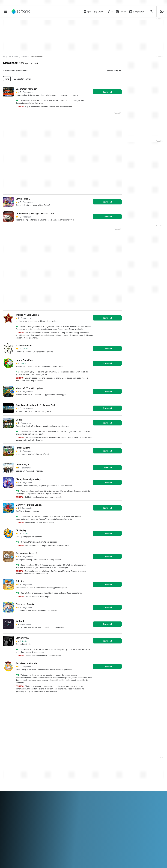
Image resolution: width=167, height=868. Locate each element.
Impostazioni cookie (94, 775)
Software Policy (51, 767)
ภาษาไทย (7, 796)
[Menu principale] (5, 12)
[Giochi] (16, 57)
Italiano (59, 792)
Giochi (99, 12)
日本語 (66, 792)
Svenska (115, 792)
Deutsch (12, 792)
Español (27, 792)
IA (110, 12)
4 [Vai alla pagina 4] (30, 701)
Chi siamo (7, 757)
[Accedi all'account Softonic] (162, 12)
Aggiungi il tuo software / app (14, 776)
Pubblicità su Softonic (53, 770)
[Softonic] (21, 12)
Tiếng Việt (23, 796)
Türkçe (15, 796)
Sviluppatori (137, 12)
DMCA (88, 757)
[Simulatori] (25, 57)
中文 (30, 796)
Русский (107, 792)
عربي (5, 792)
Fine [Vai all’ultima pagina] (117, 701)
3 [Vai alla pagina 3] (22, 701)
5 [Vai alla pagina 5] (38, 701)
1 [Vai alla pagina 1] (6, 701)
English (19, 792)
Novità (121, 12)
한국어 (72, 792)
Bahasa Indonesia (47, 792)
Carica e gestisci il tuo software (53, 762)
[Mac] (9, 57)
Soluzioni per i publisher (54, 757)
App (87, 12)
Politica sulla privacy (94, 768)
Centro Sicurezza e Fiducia (15, 761)
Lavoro (6, 768)
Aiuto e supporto (10, 764)
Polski (90, 792)
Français (35, 792)
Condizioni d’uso (92, 764)
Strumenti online (10, 781)
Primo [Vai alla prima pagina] (105, 701)
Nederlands (81, 792)
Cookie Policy (91, 771)
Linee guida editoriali (12, 771)
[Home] (4, 57)
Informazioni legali (93, 761)
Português (98, 792)
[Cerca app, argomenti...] (151, 12)
